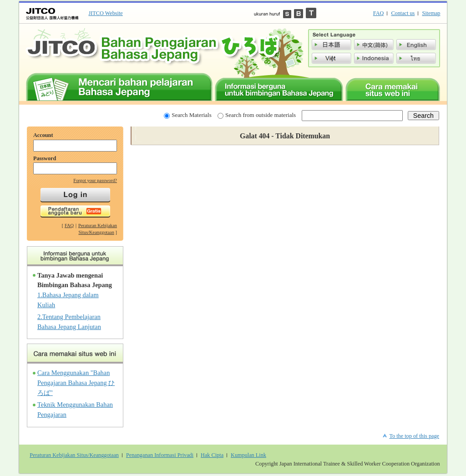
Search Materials (187, 115)
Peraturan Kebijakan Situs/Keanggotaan (74, 455)
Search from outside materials (257, 115)
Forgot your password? (95, 180)
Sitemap (431, 13)
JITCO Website (106, 13)
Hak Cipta (212, 455)
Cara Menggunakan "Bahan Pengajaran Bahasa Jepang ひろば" (76, 382)
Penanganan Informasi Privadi (160, 455)
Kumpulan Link (248, 455)
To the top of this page (414, 436)
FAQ (379, 13)
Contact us (403, 13)
